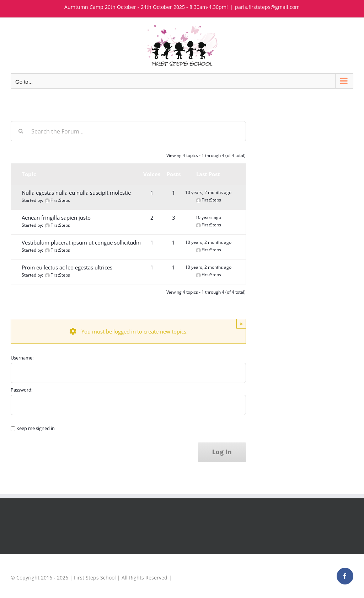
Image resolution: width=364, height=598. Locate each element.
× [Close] (241, 324)
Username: (22, 358)
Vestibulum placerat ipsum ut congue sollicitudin (81, 242)
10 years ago (208, 217)
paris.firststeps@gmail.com (267, 7)
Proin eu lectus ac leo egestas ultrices (67, 267)
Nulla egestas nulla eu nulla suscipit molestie (76, 193)
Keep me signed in (36, 428)
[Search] (21, 131)
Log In (222, 452)
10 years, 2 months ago (208, 192)
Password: (22, 390)
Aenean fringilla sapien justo (56, 217)
